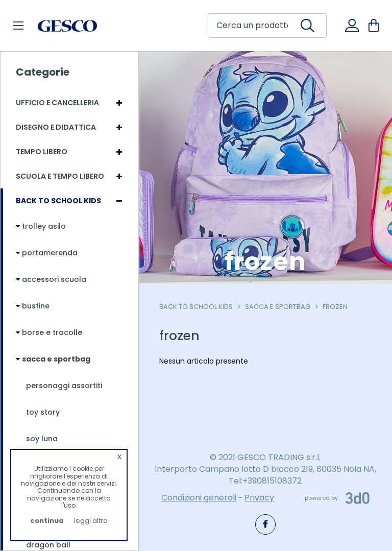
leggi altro (91, 521)
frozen (335, 307)
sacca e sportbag (278, 307)
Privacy (259, 498)
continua (47, 521)
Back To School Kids (196, 307)
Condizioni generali (199, 498)
